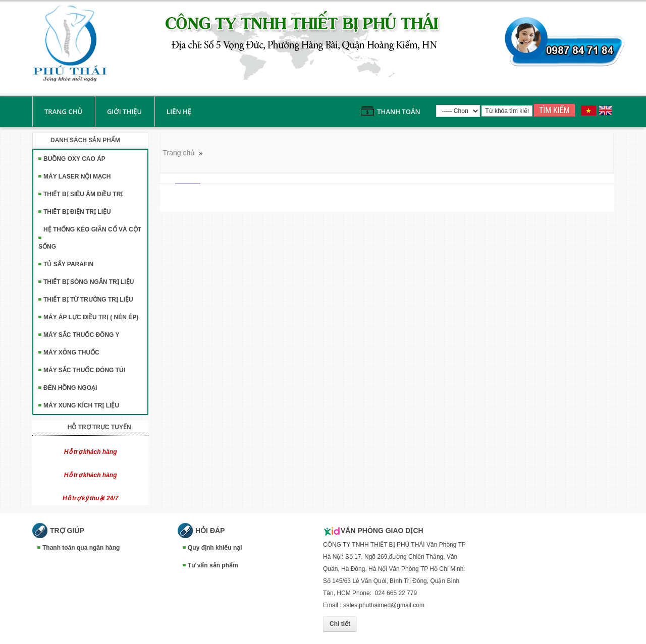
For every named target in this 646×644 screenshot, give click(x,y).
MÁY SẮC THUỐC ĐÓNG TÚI (84, 370)
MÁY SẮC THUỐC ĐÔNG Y (82, 335)
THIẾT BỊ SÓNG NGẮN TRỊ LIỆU (89, 282)
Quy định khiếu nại (215, 548)
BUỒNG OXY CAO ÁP (74, 159)
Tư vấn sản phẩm (213, 565)
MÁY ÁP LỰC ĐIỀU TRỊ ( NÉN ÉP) (91, 317)
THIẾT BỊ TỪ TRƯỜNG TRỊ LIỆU (88, 300)
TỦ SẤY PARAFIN (68, 264)
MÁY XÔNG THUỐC (71, 353)
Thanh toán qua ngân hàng (81, 548)
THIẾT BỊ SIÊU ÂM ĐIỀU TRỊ (83, 194)
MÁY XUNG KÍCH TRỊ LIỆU (81, 405)
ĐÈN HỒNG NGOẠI (70, 388)
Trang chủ (63, 111)
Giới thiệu (124, 111)
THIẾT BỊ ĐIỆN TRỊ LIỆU (77, 212)
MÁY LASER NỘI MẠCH (77, 177)
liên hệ (179, 111)
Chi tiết (340, 624)
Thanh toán (398, 111)
